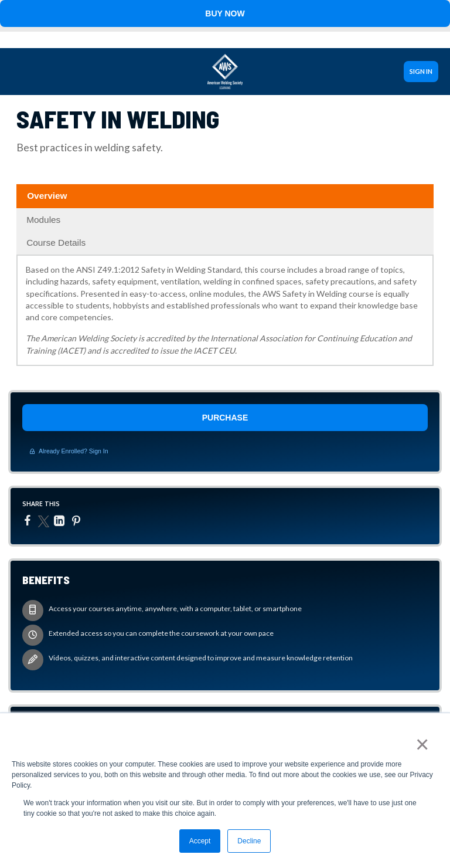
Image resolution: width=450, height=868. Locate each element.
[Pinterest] (78, 521)
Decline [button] (249, 841)
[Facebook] (29, 520)
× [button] (422, 744)
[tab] (225, 196)
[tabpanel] (225, 314)
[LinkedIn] (61, 521)
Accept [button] (200, 841)
